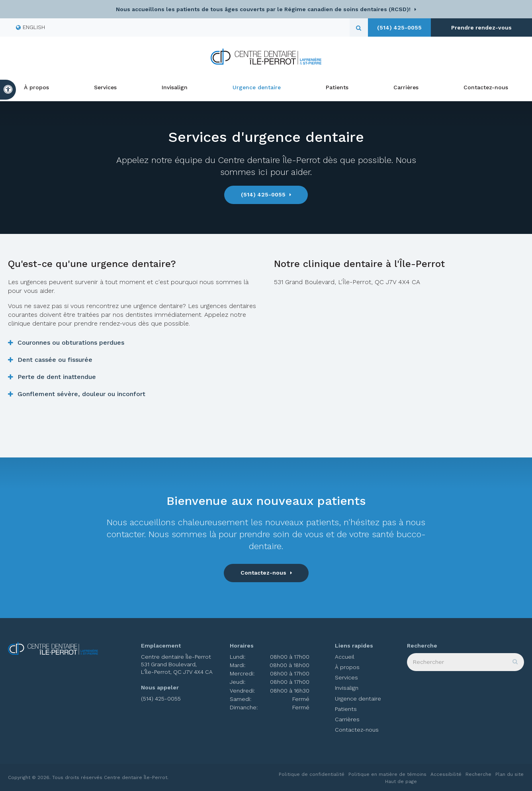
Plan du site (510, 774)
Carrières (406, 88)
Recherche (478, 774)
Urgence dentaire (257, 88)
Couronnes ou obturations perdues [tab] (71, 343)
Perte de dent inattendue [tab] (57, 377)
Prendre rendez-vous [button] (491, 27)
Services (105, 88)
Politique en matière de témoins (387, 774)
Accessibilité (446, 774)
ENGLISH (30, 27)
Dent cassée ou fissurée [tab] (55, 360)
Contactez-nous (486, 88)
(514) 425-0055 (417, 27)
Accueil (345, 657)
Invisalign (175, 88)
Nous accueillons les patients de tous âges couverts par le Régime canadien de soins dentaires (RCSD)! (263, 9)
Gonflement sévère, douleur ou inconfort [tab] (81, 394)
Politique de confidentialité (312, 774)
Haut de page (401, 781)
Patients (337, 88)
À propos (36, 88)
